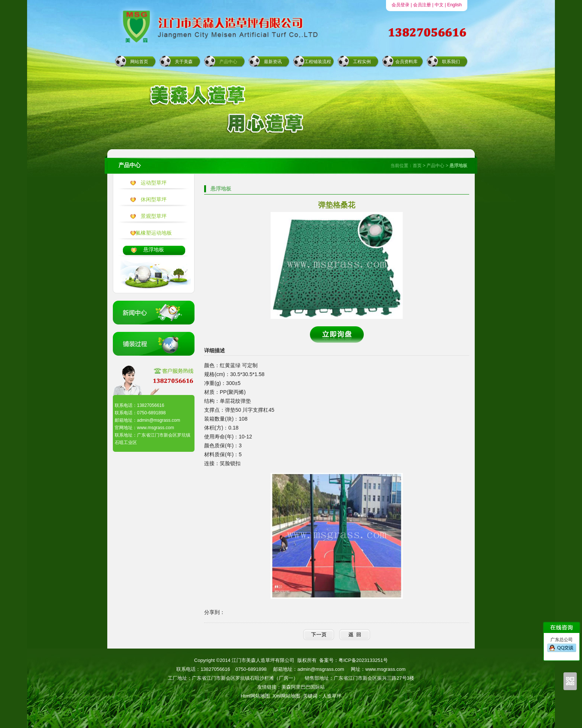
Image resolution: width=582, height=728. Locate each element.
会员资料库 (406, 62)
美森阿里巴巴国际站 (303, 687)
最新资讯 (273, 62)
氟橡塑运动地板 (154, 233)
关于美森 (184, 62)
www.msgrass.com (385, 669)
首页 (417, 166)
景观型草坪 (154, 216)
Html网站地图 (255, 696)
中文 (439, 5)
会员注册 (422, 5)
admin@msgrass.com (321, 669)
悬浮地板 (154, 249)
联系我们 (451, 62)
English (455, 5)
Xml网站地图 (286, 696)
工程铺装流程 (318, 62)
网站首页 (139, 62)
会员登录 (400, 5)
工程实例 (362, 62)
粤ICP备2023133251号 (363, 660)
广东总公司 (562, 645)
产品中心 (228, 62)
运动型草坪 (154, 183)
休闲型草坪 (154, 199)
